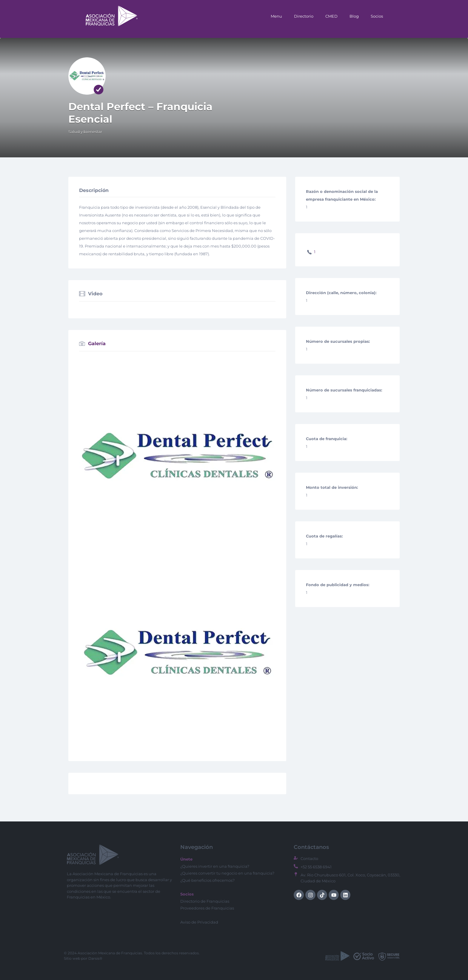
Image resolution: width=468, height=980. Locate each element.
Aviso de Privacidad (199, 922)
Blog (354, 16)
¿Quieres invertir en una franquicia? (215, 866)
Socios (377, 16)
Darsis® (95, 958)
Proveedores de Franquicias (207, 908)
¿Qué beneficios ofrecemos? (207, 880)
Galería (97, 344)
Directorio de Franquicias (205, 901)
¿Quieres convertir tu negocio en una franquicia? (227, 873)
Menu (276, 16)
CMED (331, 16)
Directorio (304, 16)
